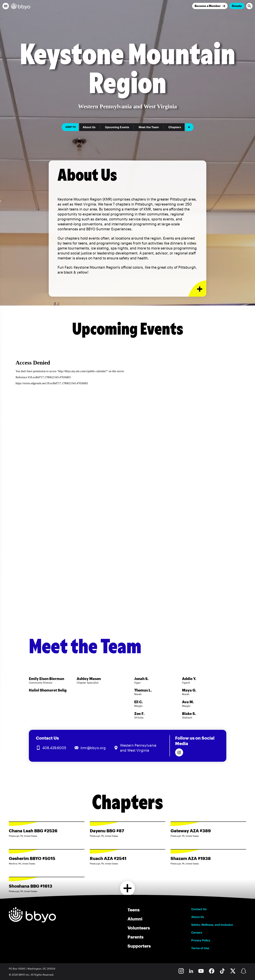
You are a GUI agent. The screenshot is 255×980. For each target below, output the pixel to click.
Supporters (139, 946)
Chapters (175, 127)
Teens (134, 910)
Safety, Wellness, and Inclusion (212, 925)
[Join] (210, 6)
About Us (89, 127)
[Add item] (189, 127)
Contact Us (199, 909)
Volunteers (139, 928)
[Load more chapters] (128, 888)
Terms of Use (200, 948)
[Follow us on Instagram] (179, 752)
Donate (237, 6)
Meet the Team (149, 127)
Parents (135, 937)
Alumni (135, 919)
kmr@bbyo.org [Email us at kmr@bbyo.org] (93, 748)
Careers (197, 932)
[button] (6, 6)
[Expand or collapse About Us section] (197, 289)
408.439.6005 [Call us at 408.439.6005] (54, 748)
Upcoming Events (117, 127)
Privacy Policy (201, 940)
